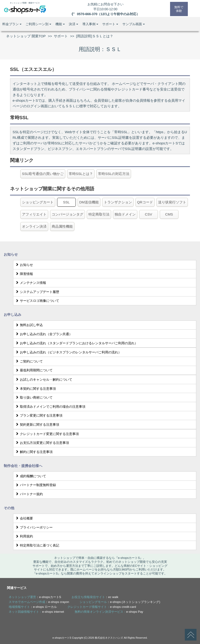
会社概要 (24, 518)
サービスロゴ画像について (37, 301)
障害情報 (24, 274)
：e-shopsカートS (35, 597)
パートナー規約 (29, 494)
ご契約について (29, 361)
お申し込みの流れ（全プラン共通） (43, 334)
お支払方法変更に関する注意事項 (42, 443)
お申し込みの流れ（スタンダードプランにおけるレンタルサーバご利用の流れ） (76, 343)
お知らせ (24, 265)
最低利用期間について (34, 370)
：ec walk (95, 597)
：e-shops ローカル (33, 607)
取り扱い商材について (34, 397)
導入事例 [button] (90, 24)
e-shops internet (53, 612)
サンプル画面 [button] (134, 24)
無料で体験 (178, 9)
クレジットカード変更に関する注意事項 (47, 434)
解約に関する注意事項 (34, 452)
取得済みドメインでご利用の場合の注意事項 (50, 407)
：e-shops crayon (39, 602)
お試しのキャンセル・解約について (43, 379)
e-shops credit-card (123, 607)
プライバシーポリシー (34, 527)
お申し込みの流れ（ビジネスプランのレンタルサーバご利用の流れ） (68, 352)
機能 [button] (60, 24)
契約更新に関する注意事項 (37, 425)
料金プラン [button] (12, 24)
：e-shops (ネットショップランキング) (120, 602)
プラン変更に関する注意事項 (38, 415)
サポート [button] (110, 24)
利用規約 (24, 536)
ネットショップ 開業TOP (26, 36)
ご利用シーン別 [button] (38, 24)
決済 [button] (73, 24)
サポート (61, 36)
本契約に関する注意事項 (35, 389)
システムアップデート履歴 (37, 292)
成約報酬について (30, 476)
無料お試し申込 (29, 325)
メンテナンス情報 (30, 283)
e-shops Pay (135, 612)
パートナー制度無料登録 (35, 485)
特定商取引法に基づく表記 (37, 545)
